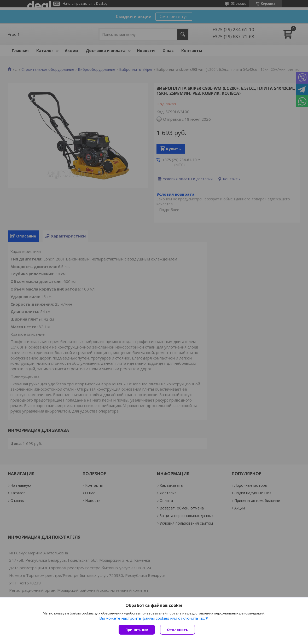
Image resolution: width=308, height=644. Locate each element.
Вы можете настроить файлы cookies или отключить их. (152, 618)
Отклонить (178, 630)
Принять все (137, 630)
